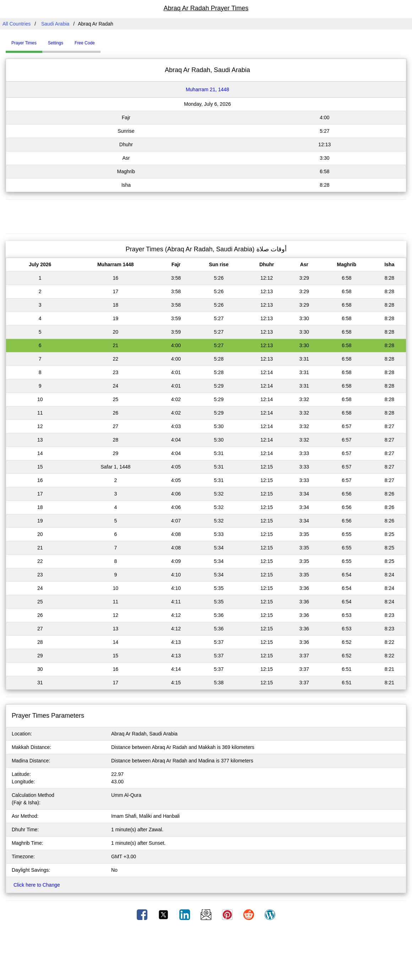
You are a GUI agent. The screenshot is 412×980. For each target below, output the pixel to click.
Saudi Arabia (55, 24)
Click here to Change (37, 885)
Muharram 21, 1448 (207, 89)
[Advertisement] (206, 215)
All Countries (17, 24)
